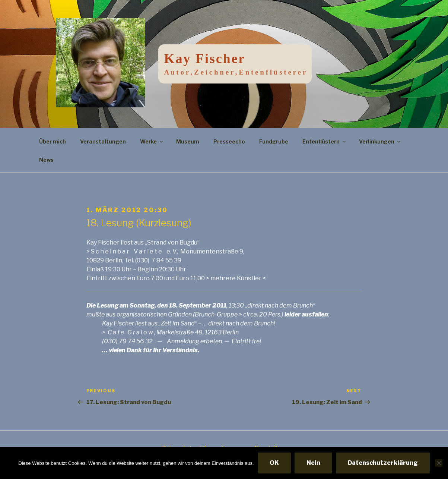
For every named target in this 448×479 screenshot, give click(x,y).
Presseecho (229, 141)
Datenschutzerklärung (383, 463)
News (46, 160)
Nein (313, 463)
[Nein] (439, 463)
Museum (188, 141)
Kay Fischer (205, 59)
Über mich (53, 141)
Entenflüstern (325, 141)
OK (274, 463)
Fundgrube (274, 141)
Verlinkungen (380, 141)
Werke (152, 141)
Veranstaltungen (103, 141)
